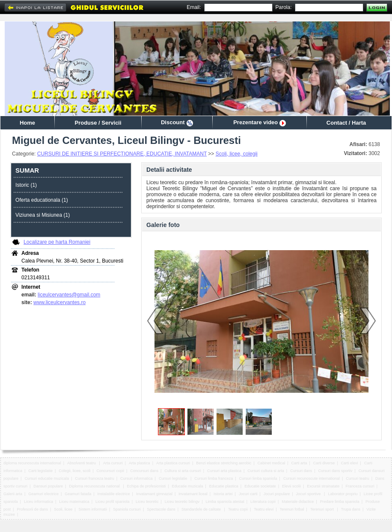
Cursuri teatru (358, 478)
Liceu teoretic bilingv (182, 502)
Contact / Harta (346, 123)
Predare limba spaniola (340, 502)
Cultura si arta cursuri (183, 471)
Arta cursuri (113, 463)
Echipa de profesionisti (147, 486)
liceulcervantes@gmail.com (69, 295)
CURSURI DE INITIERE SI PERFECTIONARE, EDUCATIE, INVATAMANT (122, 154)
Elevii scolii (291, 486)
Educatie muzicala (187, 486)
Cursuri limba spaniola (258, 478)
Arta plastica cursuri (173, 463)
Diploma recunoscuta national (95, 486)
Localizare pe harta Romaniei (57, 242)
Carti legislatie (40, 471)
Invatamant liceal (193, 494)
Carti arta (299, 463)
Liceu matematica (74, 502)
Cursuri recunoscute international (312, 478)
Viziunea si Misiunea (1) (43, 215)
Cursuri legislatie (174, 478)
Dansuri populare (48, 486)
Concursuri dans (144, 471)
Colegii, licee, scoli (74, 471)
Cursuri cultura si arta (266, 471)
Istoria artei (223, 494)
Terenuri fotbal (292, 509)
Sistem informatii (93, 509)
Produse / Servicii (98, 123)
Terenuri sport (323, 509)
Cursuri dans (301, 471)
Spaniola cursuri (127, 509)
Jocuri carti (248, 494)
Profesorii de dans (32, 509)
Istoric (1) (26, 185)
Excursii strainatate (323, 486)
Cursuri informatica (137, 478)
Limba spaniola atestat (225, 502)
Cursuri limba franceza (214, 478)
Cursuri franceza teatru (95, 478)
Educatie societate (260, 486)
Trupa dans (351, 509)
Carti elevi (350, 463)
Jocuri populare (277, 494)
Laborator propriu (343, 494)
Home (27, 123)
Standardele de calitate (202, 509)
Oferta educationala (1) (42, 200)
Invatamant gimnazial (154, 494)
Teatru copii (238, 509)
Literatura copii (263, 502)
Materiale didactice (298, 502)
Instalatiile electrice (114, 494)
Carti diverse (324, 463)
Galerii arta (13, 494)
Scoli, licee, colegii (237, 154)
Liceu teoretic (147, 502)
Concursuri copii (111, 471)
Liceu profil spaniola (113, 502)
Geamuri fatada (78, 494)
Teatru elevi (264, 509)
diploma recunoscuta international (32, 463)
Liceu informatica (39, 502)
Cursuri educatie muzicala (47, 478)
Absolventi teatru (82, 463)
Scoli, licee (63, 509)
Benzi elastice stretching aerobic (224, 463)
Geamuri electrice (43, 494)
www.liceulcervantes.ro (59, 302)
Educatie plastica (224, 486)
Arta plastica (140, 463)
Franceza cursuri (360, 486)
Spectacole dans (161, 509)
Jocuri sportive (309, 494)
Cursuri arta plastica (224, 471)
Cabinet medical (272, 463)
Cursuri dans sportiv (335, 471)
